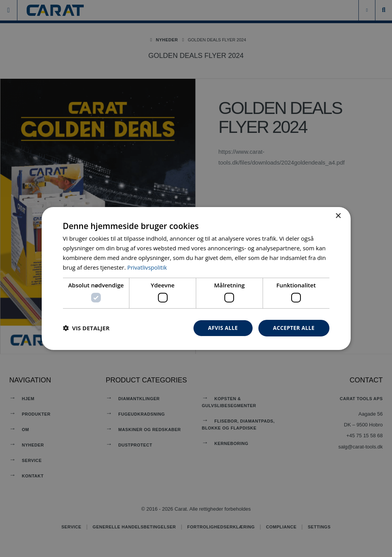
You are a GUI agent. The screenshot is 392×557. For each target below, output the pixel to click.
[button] (86, 328)
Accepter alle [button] (293, 328)
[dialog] (196, 278)
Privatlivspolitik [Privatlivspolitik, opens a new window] (148, 267)
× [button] (338, 216)
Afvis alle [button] (221, 328)
